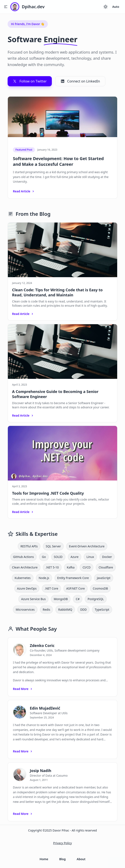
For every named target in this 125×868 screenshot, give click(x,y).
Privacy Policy (62, 843)
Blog (62, 859)
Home (44, 859)
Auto (116, 7)
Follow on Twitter (30, 81)
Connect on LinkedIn (80, 81)
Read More (23, 689)
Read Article (24, 191)
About (81, 859)
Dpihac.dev (33, 7)
